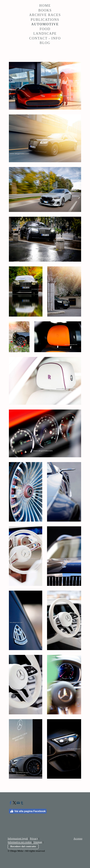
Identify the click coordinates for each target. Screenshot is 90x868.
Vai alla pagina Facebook (28, 811)
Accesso (78, 838)
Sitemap (38, 842)
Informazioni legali (18, 838)
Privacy (34, 838)
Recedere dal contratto (23, 846)
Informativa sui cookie (20, 842)
